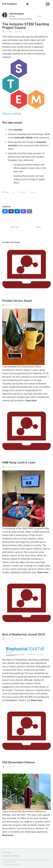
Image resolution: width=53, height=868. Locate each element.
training (32, 192)
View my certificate (12, 113)
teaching (22, 192)
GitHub (14, 856)
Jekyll (29, 860)
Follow (40, 16)
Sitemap (6, 852)
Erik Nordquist (10, 4)
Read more (31, 401)
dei (13, 192)
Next (39, 227)
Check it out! (24, 700)
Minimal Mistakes (8, 862)
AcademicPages (38, 860)
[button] (28, 4)
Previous (14, 227)
